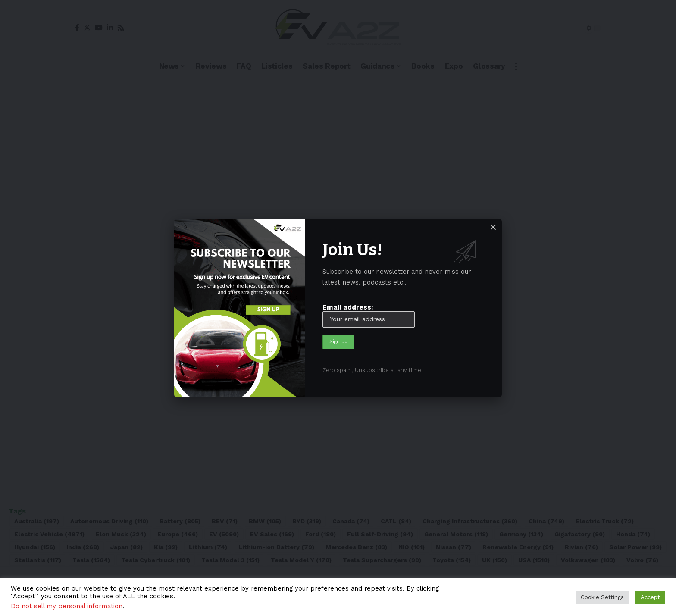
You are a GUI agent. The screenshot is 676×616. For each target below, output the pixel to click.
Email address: (369, 315)
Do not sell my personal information (67, 606)
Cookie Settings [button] (602, 597)
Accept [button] (650, 597)
